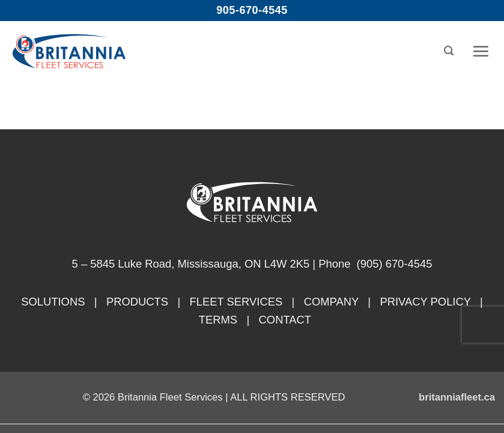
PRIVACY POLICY (425, 302)
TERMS (218, 320)
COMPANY (331, 302)
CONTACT (285, 320)
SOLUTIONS (53, 302)
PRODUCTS (137, 302)
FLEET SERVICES (236, 302)
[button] (449, 51)
